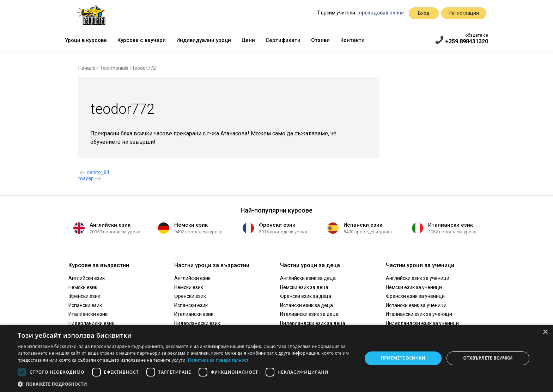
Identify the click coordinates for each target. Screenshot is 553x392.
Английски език (110, 225)
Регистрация (464, 13)
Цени (248, 40)
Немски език (191, 225)
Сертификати (283, 40)
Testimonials (114, 68)
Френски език (277, 225)
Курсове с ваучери (142, 40)
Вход (424, 13)
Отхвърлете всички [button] (488, 358)
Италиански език (451, 225)
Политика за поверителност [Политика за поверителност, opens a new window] (218, 360)
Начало (87, 68)
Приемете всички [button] (403, 358)
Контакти (353, 40)
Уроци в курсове (86, 40)
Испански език (363, 225)
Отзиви (320, 40)
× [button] (545, 332)
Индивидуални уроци (204, 40)
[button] (185, 384)
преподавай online (381, 13)
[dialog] (276, 358)
